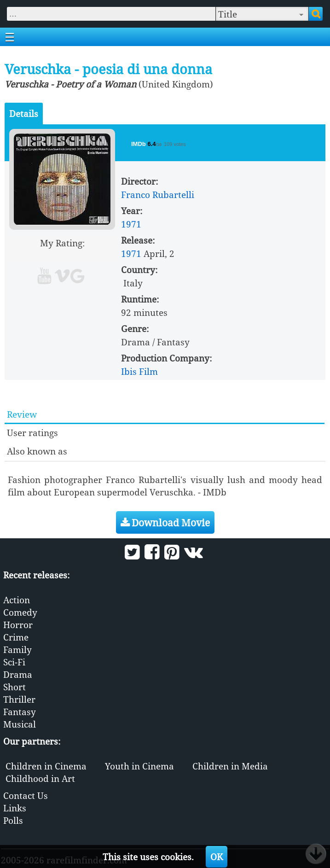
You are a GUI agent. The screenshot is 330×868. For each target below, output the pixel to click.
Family (17, 650)
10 (97, 255)
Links (15, 808)
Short (14, 687)
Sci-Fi (14, 662)
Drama (18, 674)
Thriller (19, 699)
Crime (16, 637)
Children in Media (230, 766)
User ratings (32, 433)
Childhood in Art (40, 778)
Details (24, 114)
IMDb (139, 144)
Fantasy (20, 712)
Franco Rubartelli (158, 195)
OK (217, 857)
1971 (131, 224)
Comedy (20, 612)
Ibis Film (139, 371)
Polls (13, 820)
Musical (20, 724)
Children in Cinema (46, 766)
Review (22, 414)
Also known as (37, 451)
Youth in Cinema (139, 766)
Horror (18, 625)
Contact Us (26, 795)
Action (17, 600)
